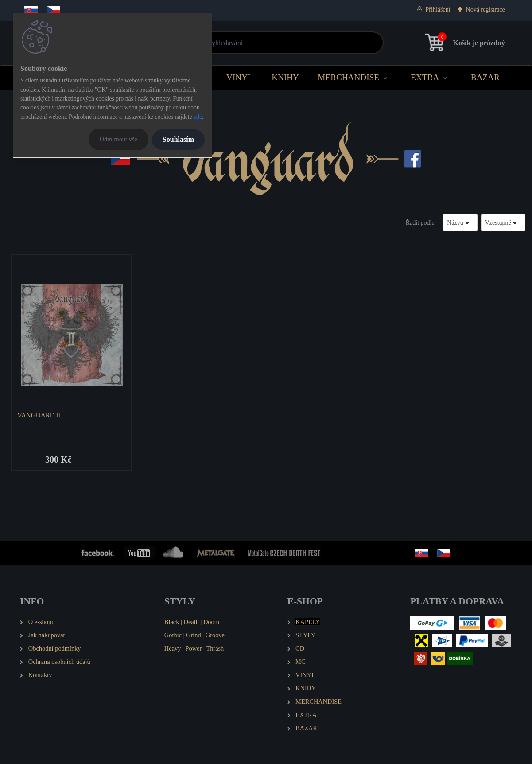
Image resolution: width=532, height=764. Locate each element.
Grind (194, 635)
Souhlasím (178, 139)
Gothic (173, 635)
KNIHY (285, 77)
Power (194, 649)
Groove (215, 635)
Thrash (215, 649)
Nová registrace (485, 10)
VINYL (240, 77)
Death (191, 622)
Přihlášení (438, 10)
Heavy (173, 649)
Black (172, 622)
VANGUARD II (40, 415)
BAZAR (485, 77)
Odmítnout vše (118, 139)
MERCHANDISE (348, 77)
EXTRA (425, 77)
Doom (211, 622)
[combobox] (460, 223)
